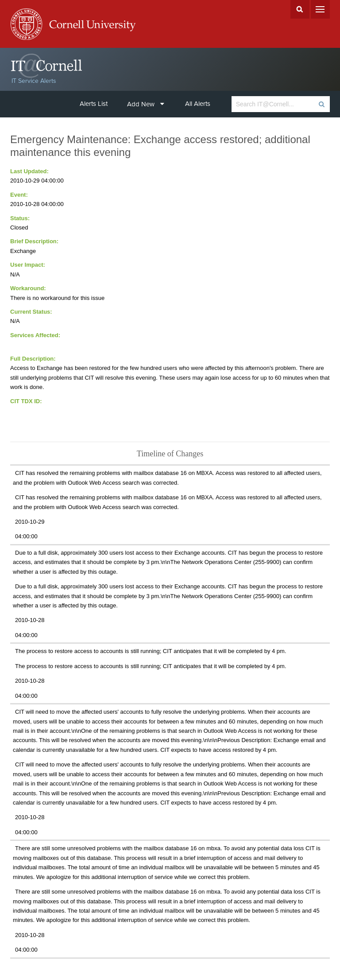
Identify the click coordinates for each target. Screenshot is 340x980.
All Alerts (198, 104)
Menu (320, 9)
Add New (146, 104)
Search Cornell (300, 9)
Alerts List (94, 104)
